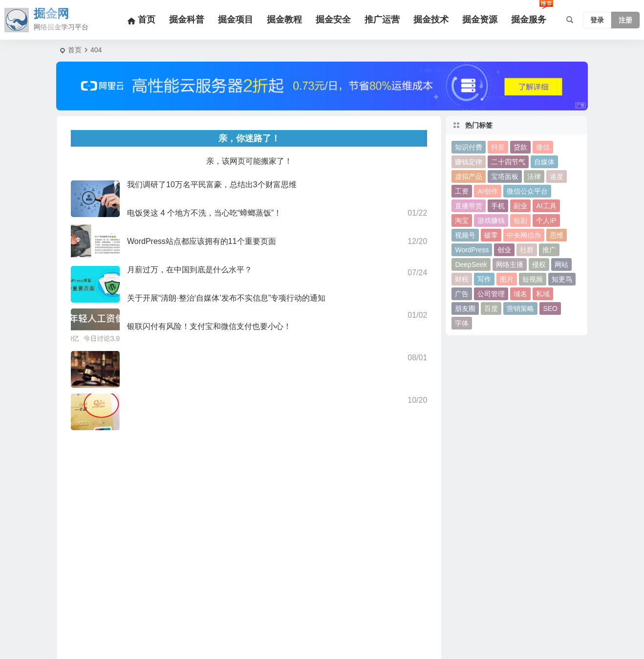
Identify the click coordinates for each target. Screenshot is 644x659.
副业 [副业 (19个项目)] (520, 206)
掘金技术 (431, 20)
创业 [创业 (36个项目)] (504, 250)
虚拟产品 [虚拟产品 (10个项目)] (469, 176)
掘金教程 (284, 20)
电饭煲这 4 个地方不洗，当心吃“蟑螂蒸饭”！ (204, 213)
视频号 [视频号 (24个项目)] (465, 235)
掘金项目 (236, 20)
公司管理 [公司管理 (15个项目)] (491, 294)
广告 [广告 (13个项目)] (462, 294)
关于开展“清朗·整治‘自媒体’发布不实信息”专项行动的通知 (226, 298)
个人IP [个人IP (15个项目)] (546, 220)
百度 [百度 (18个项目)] (491, 308)
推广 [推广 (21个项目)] (549, 250)
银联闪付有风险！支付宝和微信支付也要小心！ (209, 326)
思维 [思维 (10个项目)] (557, 235)
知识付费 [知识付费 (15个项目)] (469, 147)
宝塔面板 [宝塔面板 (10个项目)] (505, 176)
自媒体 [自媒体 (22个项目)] (544, 162)
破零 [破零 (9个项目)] (491, 235)
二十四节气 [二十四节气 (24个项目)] (508, 162)
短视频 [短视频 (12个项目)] (533, 279)
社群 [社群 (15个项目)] (527, 250)
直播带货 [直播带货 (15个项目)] (469, 206)
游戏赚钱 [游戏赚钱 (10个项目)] (491, 220)
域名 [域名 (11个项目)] (520, 294)
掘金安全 (333, 20)
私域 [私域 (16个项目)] (543, 294)
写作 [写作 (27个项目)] (484, 279)
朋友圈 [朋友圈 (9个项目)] (465, 308)
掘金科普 (187, 20)
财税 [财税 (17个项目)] (462, 279)
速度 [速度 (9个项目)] (557, 176)
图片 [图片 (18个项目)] (507, 279)
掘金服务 (529, 20)
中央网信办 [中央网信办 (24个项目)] (524, 235)
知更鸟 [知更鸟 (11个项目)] (562, 279)
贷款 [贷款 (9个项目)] (520, 147)
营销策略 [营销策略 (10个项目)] (520, 308)
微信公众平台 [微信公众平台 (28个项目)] (527, 191)
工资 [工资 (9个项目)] (462, 191)
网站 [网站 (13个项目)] (561, 264)
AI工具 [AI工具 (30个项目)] (546, 206)
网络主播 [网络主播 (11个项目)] (510, 264)
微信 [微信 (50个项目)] (543, 147)
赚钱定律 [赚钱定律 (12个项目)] (469, 162)
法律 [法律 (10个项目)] (534, 176)
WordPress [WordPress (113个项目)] (472, 250)
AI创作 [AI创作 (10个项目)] (487, 191)
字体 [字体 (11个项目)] (462, 323)
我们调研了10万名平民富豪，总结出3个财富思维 (212, 185)
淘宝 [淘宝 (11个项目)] (462, 220)
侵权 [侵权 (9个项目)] (539, 264)
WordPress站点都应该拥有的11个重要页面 (202, 241)
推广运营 (382, 20)
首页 (75, 50)
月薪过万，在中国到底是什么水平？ (190, 270)
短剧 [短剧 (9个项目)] (520, 220)
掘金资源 (480, 20)
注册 (625, 20)
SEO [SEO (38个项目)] (550, 308)
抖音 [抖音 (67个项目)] (498, 147)
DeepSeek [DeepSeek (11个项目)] (471, 264)
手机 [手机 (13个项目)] (498, 206)
